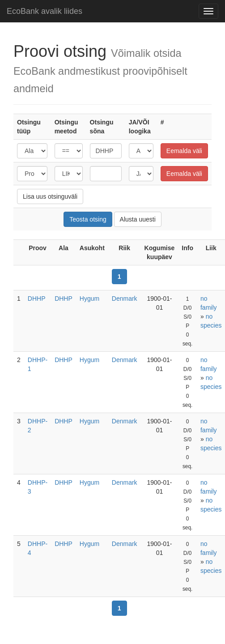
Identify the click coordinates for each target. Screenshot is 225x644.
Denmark (125, 299)
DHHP (37, 299)
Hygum (89, 299)
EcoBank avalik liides (45, 11)
